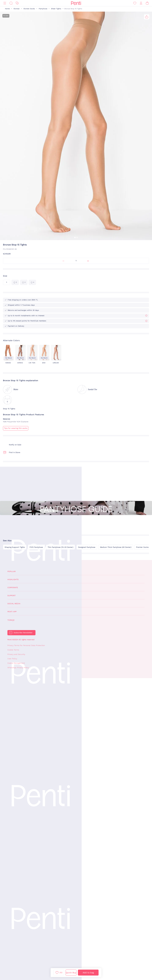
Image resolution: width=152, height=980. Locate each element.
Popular (12, 571)
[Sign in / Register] (141, 3)
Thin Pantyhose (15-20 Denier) (60, 547)
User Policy (12, 659)
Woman (17, 9)
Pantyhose (43, 9)
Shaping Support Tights (15, 547)
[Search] (11, 3)
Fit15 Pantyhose (36, 547)
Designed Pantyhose (87, 547)
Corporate (13, 588)
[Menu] (5, 3)
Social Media (14, 604)
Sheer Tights (56, 9)
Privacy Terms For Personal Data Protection (26, 645)
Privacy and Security (16, 654)
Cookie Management (16, 663)
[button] (75, 237)
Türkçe (11, 620)
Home (7, 9)
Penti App (12, 612)
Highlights (13, 579)
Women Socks (29, 9)
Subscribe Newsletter (23, 633)
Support (12, 596)
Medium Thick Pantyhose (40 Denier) (116, 547)
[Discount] (17, 3)
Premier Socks (142, 547)
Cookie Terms (13, 650)
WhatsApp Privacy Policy (18, 668)
